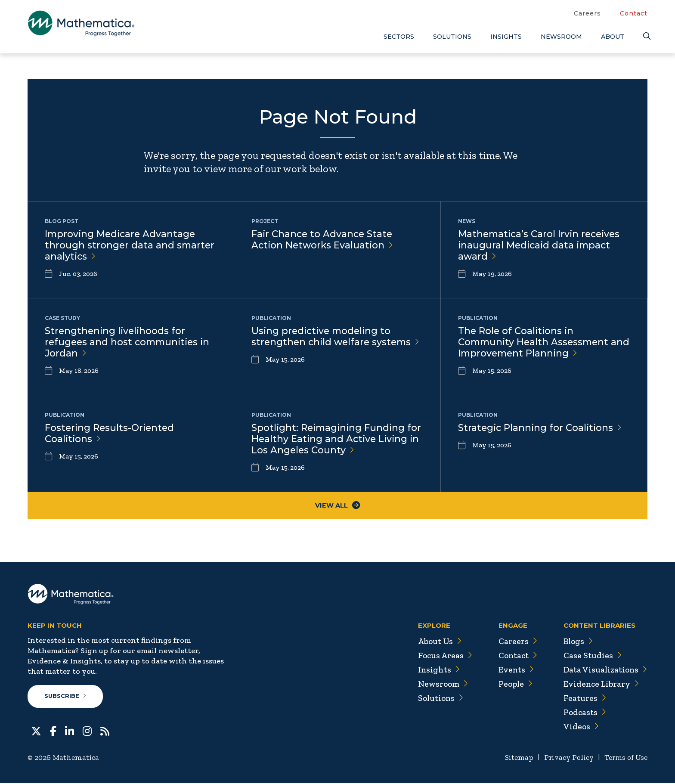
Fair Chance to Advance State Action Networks (324, 240)
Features (583, 699)
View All (338, 506)
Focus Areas (440, 657)
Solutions (452, 37)
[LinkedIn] (70, 731)
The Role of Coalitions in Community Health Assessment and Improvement (536, 342)
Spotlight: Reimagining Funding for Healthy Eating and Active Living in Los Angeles (330, 439)
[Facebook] (53, 731)
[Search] (645, 36)
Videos (579, 728)
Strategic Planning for (541, 428)
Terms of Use (625, 759)
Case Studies (590, 657)
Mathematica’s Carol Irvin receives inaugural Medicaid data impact (541, 246)
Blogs (576, 642)
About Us (435, 642)
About (613, 37)
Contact (634, 13)
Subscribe (66, 697)
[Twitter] (36, 731)
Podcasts (583, 713)
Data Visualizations (604, 671)
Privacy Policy (565, 759)
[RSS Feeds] (105, 731)
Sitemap (514, 759)
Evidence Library (599, 685)
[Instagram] (87, 731)
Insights (506, 37)
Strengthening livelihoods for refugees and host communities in (130, 342)
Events (512, 671)
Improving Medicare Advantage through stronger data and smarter (130, 246)
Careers (587, 13)
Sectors (399, 37)
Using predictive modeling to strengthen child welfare (323, 342)
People (512, 685)
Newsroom (561, 37)
